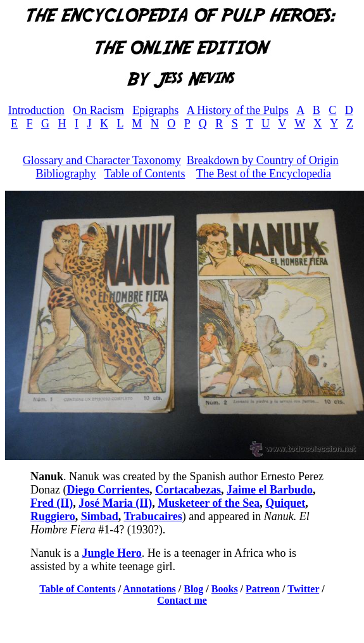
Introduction (36, 110)
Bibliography (66, 174)
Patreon (263, 589)
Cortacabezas (188, 490)
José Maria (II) (115, 503)
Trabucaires (153, 516)
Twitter (303, 589)
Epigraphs (155, 110)
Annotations (149, 589)
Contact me (182, 600)
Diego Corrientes (108, 490)
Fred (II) (52, 503)
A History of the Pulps (238, 110)
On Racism (98, 110)
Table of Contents (145, 174)
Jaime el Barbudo (270, 490)
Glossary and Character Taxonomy (102, 160)
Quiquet (285, 503)
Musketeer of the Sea (209, 503)
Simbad (100, 516)
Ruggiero (53, 516)
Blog (193, 589)
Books (225, 589)
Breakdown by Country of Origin (263, 160)
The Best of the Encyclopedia (264, 174)
